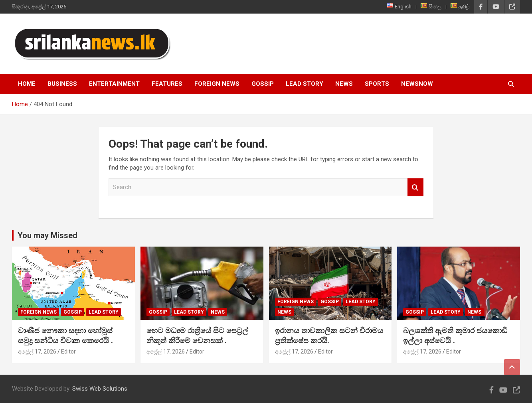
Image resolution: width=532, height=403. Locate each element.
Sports (377, 84)
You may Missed (47, 235)
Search (415, 187)
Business (62, 84)
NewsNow (417, 84)
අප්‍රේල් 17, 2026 (37, 352)
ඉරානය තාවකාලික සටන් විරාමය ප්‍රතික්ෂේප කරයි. (329, 336)
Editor (68, 352)
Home (27, 84)
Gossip (263, 84)
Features (167, 84)
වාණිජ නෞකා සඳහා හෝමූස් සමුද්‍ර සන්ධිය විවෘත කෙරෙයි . (65, 336)
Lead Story (305, 84)
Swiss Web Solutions (100, 389)
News (344, 84)
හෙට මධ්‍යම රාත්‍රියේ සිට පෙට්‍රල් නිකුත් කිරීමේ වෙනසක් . (197, 336)
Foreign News (217, 84)
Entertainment (114, 84)
